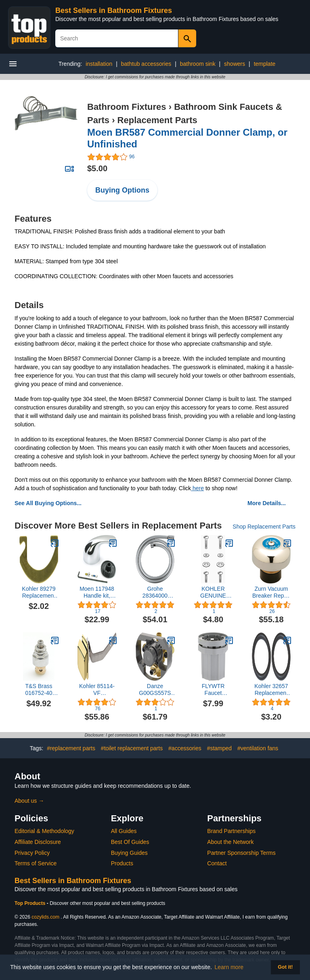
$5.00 (97, 168)
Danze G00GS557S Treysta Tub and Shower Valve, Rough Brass (155, 690)
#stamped (219, 748)
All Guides (124, 831)
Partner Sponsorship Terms (241, 853)
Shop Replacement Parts (264, 527)
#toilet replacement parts (132, 748)
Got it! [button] (285, 967)
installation (99, 64)
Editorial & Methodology (44, 831)
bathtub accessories (146, 64)
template (265, 64)
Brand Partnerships (231, 831)
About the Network (230, 842)
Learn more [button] (229, 967)
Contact (217, 863)
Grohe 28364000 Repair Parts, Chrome (155, 592)
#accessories (185, 748)
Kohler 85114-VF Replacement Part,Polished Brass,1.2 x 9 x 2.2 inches (97, 690)
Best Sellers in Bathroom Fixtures (114, 10)
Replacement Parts (157, 120)
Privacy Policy (32, 853)
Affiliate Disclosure (38, 842)
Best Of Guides (130, 842)
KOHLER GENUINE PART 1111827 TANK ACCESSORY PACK (213, 592)
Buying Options (122, 190)
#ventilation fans (258, 748)
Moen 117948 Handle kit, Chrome (97, 592)
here (197, 488)
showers (235, 64)
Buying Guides (129, 853)
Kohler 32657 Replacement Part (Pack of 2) (271, 690)
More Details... (267, 503)
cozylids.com (45, 917)
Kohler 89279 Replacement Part (39, 592)
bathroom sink (198, 64)
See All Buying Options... (48, 503)
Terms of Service (36, 863)
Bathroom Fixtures (127, 107)
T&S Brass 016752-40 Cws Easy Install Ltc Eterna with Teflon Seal (39, 690)
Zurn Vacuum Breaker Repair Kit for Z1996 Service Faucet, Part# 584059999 (271, 592)
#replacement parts (71, 748)
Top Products (31, 903)
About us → (29, 801)
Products (122, 863)
